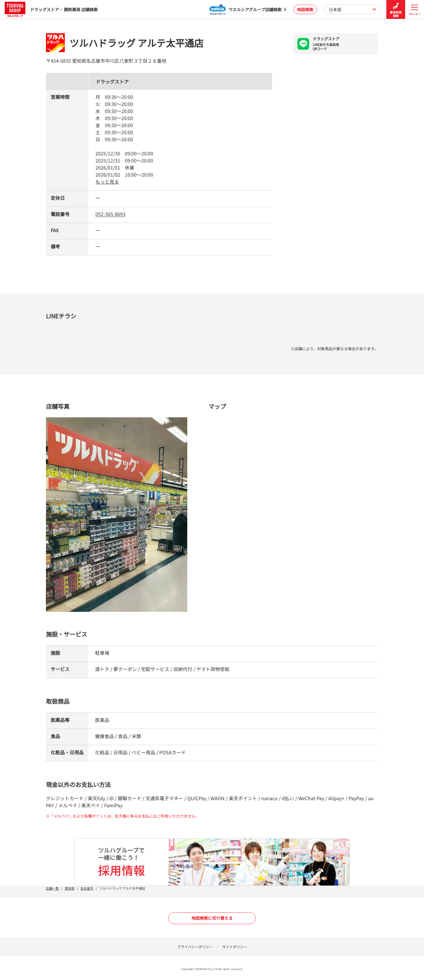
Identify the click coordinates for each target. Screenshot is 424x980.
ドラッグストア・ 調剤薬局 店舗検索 (51, 9)
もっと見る (107, 182)
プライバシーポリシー (195, 947)
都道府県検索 (396, 10)
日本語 (353, 9)
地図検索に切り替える (212, 918)
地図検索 (305, 9)
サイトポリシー (235, 947)
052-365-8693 (110, 214)
